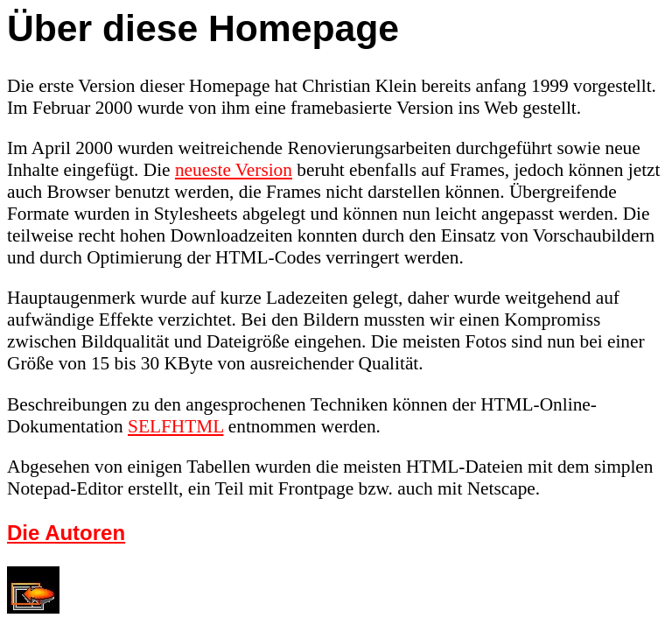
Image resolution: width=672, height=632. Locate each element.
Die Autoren (66, 533)
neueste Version (234, 170)
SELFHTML (175, 426)
